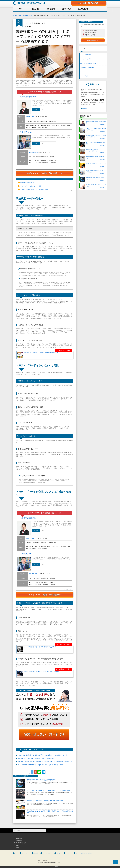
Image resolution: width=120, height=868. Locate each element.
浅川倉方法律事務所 (28, 97)
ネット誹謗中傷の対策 (25, 15)
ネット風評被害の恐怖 (86, 55)
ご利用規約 (59, 853)
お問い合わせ (68, 853)
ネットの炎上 (84, 72)
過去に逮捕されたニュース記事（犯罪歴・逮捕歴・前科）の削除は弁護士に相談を (50, 812)
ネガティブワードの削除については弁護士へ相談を (33, 190)
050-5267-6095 (33, 153)
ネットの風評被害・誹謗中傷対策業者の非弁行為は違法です (37, 649)
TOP (116, 863)
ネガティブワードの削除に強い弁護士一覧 (45, 173)
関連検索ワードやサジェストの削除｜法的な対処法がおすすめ (38, 355)
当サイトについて (26, 853)
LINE (39, 772)
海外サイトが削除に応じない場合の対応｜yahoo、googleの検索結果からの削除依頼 (45, 762)
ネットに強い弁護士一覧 (93, 40)
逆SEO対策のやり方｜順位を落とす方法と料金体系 (42, 780)
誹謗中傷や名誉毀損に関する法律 (88, 63)
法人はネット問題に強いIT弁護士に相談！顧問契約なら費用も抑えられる (41, 674)
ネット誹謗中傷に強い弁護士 (89, 3)
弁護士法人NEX (26, 132)
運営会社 (85, 109)
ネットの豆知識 (84, 76)
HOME (15, 15)
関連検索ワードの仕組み (26, 183)
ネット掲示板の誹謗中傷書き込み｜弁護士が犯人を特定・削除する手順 (40, 765)
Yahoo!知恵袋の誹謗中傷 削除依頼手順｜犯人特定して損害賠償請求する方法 (42, 755)
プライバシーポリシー (47, 853)
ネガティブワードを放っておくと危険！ (30, 186)
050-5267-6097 (30, 117)
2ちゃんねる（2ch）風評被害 (87, 68)
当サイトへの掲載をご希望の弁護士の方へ (85, 853)
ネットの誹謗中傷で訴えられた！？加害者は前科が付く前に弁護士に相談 (48, 790)
